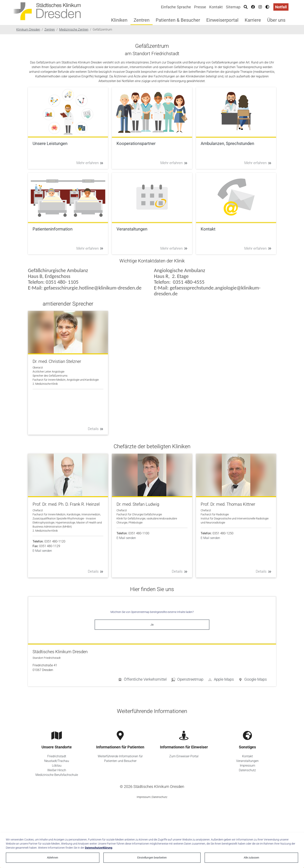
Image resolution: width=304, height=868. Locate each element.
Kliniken (119, 20)
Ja (152, 625)
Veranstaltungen (247, 761)
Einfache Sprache (176, 7)
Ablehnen (53, 858)
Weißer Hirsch (57, 770)
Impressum (247, 766)
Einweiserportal (222, 20)
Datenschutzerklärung (99, 848)
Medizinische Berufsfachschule (57, 775)
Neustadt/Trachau (57, 761)
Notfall (281, 7)
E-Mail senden (42, 551)
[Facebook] (253, 7)
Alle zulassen (251, 858)
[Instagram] (260, 7)
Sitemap (233, 7)
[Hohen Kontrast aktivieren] (267, 7)
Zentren (142, 20)
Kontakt (216, 7)
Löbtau (57, 766)
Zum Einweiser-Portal (184, 756)
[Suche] (246, 7)
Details (96, 429)
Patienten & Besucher (178, 20)
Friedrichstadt (57, 756)
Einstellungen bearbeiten (152, 858)
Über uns (276, 20)
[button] (253, 680)
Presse (200, 7)
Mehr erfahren (90, 163)
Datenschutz (247, 770)
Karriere (253, 20)
